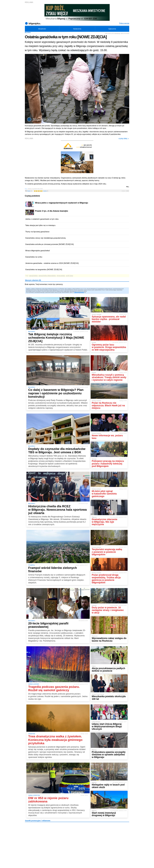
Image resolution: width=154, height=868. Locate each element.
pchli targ (70, 276)
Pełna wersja (124, 23)
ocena (46, 191)
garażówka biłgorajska (47, 276)
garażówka (33, 276)
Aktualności (42, 29)
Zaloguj (76, 292)
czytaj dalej (124, 138)
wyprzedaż (61, 276)
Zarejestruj (81, 292)
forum (30, 191)
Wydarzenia (77, 29)
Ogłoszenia (112, 29)
